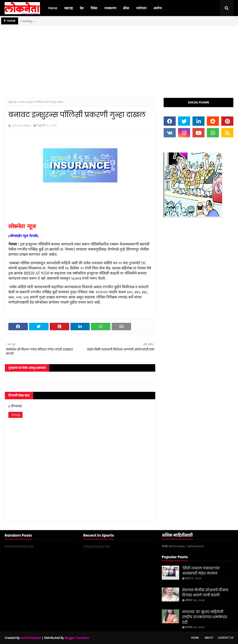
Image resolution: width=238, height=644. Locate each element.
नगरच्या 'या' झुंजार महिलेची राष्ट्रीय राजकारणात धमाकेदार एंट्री (205, 617)
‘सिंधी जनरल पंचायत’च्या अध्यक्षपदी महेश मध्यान (201, 571)
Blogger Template (77, 638)
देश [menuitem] (82, 8)
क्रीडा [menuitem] (126, 8)
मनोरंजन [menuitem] (141, 8)
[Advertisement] (119, 58)
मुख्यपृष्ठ (12, 102)
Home (195, 638)
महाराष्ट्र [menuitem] (68, 8)
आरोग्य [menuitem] (158, 8)
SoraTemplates (31, 638)
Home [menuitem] (53, 8)
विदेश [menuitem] (94, 8)
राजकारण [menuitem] (110, 8)
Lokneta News (21, 125)
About (209, 638)
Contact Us (226, 638)
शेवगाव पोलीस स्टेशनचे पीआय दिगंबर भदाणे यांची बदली (205, 593)
